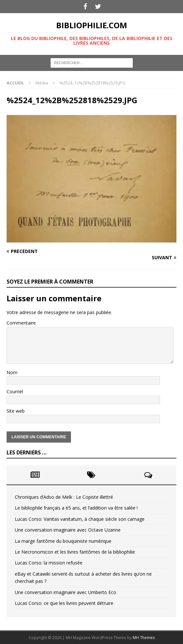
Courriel (15, 391)
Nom (12, 372)
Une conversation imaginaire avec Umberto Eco (66, 592)
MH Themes (144, 638)
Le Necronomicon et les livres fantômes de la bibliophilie (75, 552)
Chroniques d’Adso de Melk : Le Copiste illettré (64, 497)
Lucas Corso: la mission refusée (49, 563)
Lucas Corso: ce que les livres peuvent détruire (64, 603)
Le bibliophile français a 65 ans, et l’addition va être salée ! (76, 508)
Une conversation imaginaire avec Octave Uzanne (68, 530)
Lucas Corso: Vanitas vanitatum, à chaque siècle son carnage (80, 519)
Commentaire (21, 323)
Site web (16, 411)
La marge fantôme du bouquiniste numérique (63, 541)
